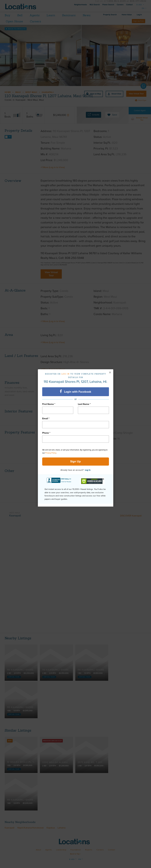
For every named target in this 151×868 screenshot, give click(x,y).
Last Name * (84, 404)
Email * (46, 419)
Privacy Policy (51, 453)
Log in (65, 374)
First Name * (49, 404)
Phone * (46, 433)
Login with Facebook (75, 392)
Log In (88, 470)
